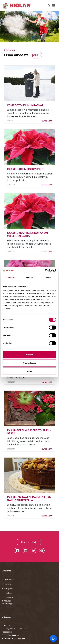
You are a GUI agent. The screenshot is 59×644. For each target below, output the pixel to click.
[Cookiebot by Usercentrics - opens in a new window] (45, 271)
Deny (30, 371)
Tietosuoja (6, 601)
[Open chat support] (53, 638)
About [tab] (48, 278)
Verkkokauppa (8, 603)
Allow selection (29, 363)
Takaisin (9, 50)
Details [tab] (29, 278)
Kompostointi (7, 584)
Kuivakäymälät (8, 589)
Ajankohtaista (8, 597)
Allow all (30, 355)
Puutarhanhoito (8, 580)
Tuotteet (7, 593)
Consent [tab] (11, 278)
